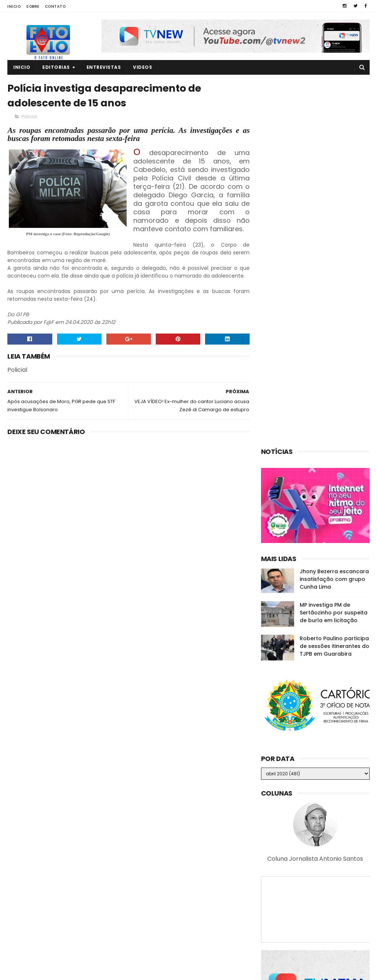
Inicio (14, 6)
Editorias (56, 67)
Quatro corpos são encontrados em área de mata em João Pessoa (326, 869)
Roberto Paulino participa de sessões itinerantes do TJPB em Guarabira (334, 288)
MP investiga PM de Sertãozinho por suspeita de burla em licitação (334, 255)
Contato (55, 6)
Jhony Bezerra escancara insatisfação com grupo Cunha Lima (334, 221)
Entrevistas (104, 67)
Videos (142, 67)
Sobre (33, 6)
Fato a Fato (66, 971)
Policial (29, 117)
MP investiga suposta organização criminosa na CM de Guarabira (328, 903)
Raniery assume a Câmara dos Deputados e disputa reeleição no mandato (328, 936)
